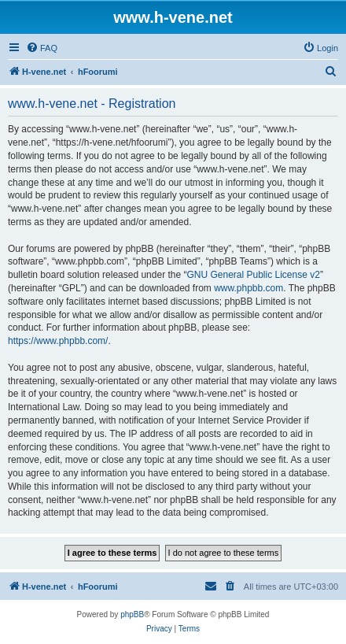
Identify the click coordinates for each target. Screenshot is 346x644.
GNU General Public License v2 (253, 275)
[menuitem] (42, 48)
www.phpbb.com (248, 288)
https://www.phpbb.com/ (58, 341)
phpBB (132, 614)
